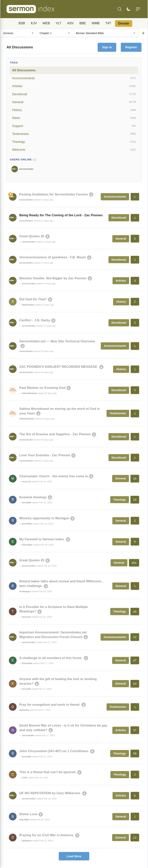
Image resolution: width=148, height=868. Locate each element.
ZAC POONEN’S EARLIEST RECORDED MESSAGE (59, 367)
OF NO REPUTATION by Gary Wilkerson (50, 793)
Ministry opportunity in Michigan (44, 518)
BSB (22, 23)
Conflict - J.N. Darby (35, 320)
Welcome (74, 150)
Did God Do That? (33, 299)
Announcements (74, 78)
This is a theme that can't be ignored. (48, 772)
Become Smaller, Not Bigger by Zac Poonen (53, 278)
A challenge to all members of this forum (51, 658)
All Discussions (24, 70)
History (74, 110)
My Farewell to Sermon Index (42, 539)
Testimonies (74, 134)
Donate (124, 23)
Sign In (107, 47)
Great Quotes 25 (32, 560)
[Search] (119, 9)
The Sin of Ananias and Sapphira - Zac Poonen (55, 434)
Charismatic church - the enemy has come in (54, 476)
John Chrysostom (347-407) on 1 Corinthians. (54, 751)
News (74, 118)
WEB (46, 23)
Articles (74, 86)
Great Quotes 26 (32, 236)
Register (131, 47)
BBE (83, 23)
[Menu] (138, 9)
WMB (96, 23)
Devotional (74, 94)
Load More (74, 856)
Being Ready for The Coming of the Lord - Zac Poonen (61, 215)
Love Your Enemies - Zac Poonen (45, 455)
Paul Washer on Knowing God (42, 388)
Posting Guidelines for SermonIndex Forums (54, 194)
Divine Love (28, 814)
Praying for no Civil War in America (47, 835)
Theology (74, 142)
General (74, 102)
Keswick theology (33, 497)
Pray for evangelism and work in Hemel (50, 705)
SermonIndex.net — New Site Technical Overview (57, 341)
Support (74, 126)
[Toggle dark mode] (129, 9)
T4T (108, 23)
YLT (59, 23)
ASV (71, 23)
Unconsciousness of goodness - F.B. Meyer (53, 257)
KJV (34, 23)
